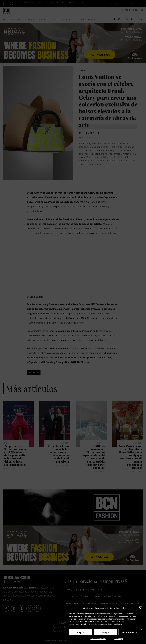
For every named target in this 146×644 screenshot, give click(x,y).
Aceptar (80, 632)
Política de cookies (98, 639)
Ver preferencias (130, 632)
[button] (140, 608)
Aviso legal (119, 639)
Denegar (105, 632)
